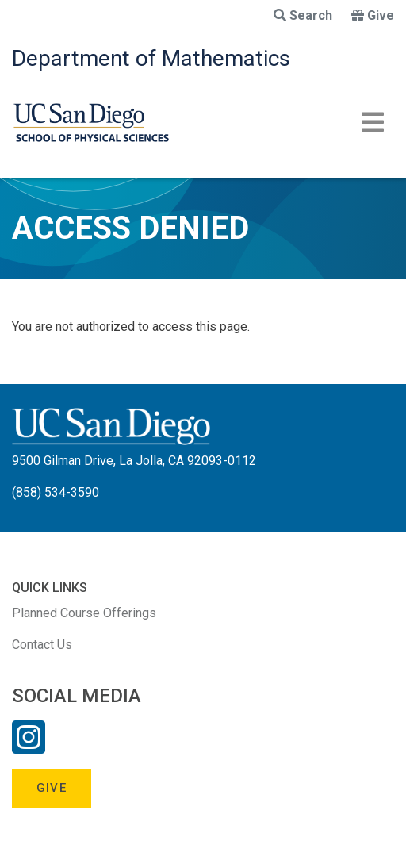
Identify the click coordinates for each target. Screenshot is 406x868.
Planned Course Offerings (84, 613)
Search (303, 15)
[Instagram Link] (29, 747)
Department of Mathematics (151, 58)
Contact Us (42, 645)
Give (373, 15)
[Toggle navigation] (373, 122)
